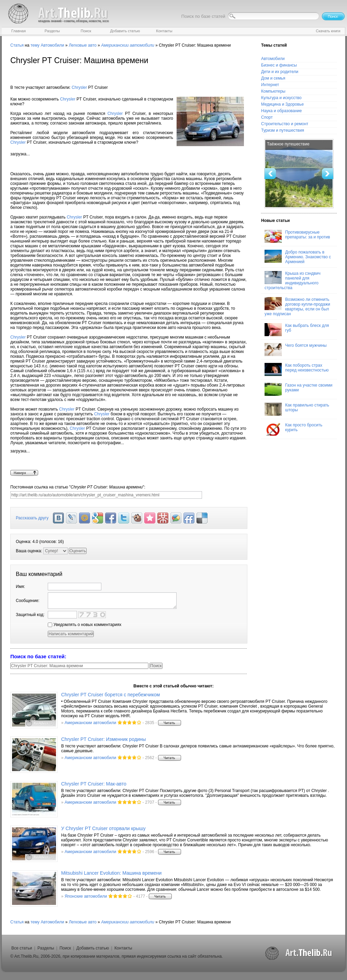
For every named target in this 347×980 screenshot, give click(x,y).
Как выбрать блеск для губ (297, 330)
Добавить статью (93, 948)
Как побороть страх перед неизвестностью (297, 369)
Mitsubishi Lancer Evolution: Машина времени (111, 873)
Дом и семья (273, 78)
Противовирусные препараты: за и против (297, 236)
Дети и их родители (280, 72)
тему (35, 45)
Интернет (270, 85)
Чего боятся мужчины (296, 350)
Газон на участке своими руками (298, 389)
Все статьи (22, 948)
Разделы (46, 948)
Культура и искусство (281, 98)
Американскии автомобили (90, 723)
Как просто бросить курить (293, 429)
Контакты (123, 948)
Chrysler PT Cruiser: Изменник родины (104, 739)
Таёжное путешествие (288, 144)
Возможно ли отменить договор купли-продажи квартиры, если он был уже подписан (297, 307)
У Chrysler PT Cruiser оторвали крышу (103, 828)
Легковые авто (83, 45)
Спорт (267, 117)
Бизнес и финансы (279, 65)
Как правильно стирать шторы (297, 409)
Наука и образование (281, 111)
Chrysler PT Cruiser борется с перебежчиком (110, 695)
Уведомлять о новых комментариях (85, 625)
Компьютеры (273, 91)
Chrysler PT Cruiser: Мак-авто (94, 784)
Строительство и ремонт (285, 124)
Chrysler (80, 87)
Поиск (65, 948)
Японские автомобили (86, 896)
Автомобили (52, 45)
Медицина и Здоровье (282, 104)
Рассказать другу (32, 518)
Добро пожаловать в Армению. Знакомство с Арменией (298, 257)
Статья (17, 45)
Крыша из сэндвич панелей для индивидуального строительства (293, 281)
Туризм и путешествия (283, 130)
